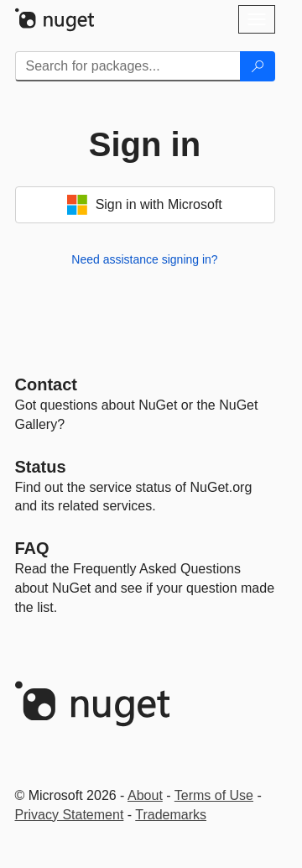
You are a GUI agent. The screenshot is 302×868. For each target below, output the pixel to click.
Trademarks (171, 815)
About (145, 795)
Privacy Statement (70, 815)
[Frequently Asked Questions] (32, 548)
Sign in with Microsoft (145, 205)
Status (41, 467)
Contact (46, 384)
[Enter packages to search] (128, 66)
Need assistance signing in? (144, 259)
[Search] (258, 66)
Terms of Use (214, 795)
